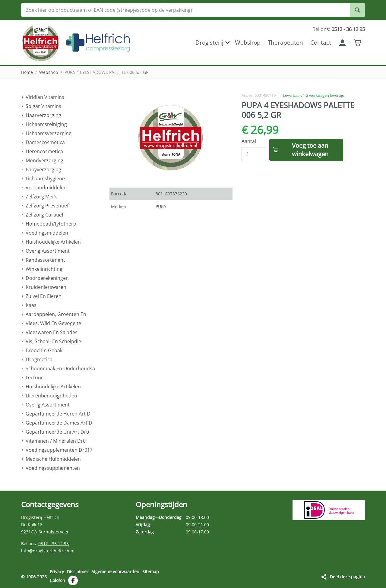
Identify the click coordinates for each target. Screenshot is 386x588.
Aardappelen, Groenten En (56, 314)
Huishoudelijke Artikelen (53, 242)
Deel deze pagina (347, 576)
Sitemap (151, 572)
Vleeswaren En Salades (52, 332)
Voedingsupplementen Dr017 (59, 450)
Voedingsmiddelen (47, 233)
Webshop (49, 72)
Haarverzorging (43, 115)
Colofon (57, 580)
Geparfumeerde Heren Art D (58, 414)
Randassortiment (45, 260)
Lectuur (34, 378)
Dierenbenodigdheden (51, 396)
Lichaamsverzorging (49, 133)
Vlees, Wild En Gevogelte (53, 323)
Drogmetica (39, 359)
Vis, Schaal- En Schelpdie (53, 341)
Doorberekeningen (47, 278)
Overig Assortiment (48, 251)
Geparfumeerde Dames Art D (59, 423)
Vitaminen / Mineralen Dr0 (56, 441)
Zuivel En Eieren (44, 296)
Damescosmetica (45, 142)
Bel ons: (339, 29)
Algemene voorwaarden (115, 572)
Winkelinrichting (44, 269)
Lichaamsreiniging (46, 124)
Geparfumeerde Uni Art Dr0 (57, 432)
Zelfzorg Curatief (44, 215)
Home (27, 72)
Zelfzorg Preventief (47, 206)
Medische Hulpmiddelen (53, 459)
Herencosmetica (44, 151)
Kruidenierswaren (46, 287)
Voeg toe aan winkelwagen (310, 150)
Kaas (31, 305)
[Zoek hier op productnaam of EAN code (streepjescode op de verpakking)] (193, 10)
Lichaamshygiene (45, 179)
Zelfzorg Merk (41, 197)
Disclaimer (78, 572)
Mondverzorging (44, 160)
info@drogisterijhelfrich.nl (48, 551)
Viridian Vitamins (45, 97)
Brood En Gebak (44, 350)
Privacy (57, 572)
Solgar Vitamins (43, 106)
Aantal (249, 141)
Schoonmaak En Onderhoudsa (60, 368)
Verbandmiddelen (46, 188)
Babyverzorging (43, 169)
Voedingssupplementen (53, 468)
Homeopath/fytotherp (51, 224)
